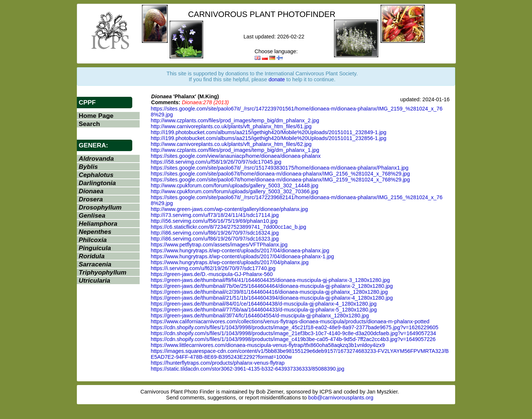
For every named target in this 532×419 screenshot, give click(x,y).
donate (277, 79)
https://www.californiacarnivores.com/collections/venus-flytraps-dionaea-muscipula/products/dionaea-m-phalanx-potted (290, 321)
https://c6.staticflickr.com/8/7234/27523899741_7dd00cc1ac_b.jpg (229, 227)
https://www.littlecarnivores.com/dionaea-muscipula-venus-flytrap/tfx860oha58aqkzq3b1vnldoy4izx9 (268, 345)
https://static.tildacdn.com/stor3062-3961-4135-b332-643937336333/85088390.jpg (248, 369)
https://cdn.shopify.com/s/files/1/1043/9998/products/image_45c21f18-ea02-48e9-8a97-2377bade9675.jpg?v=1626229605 (295, 327)
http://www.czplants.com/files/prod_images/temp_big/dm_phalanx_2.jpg (235, 120)
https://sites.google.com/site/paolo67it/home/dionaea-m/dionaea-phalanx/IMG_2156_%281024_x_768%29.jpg (280, 174)
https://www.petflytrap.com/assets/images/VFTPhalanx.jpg (219, 245)
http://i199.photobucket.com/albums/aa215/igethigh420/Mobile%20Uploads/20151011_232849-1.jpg (269, 132)
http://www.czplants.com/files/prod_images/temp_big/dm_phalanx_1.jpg (235, 150)
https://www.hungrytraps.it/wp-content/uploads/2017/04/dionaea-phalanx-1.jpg (242, 256)
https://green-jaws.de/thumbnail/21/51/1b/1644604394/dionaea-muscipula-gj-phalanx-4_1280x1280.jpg (272, 298)
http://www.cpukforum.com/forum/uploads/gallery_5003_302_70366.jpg (235, 191)
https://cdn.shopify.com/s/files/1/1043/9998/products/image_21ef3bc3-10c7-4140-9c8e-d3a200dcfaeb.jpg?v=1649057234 (293, 333)
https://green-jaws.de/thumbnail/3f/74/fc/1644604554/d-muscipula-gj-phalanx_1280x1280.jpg (260, 316)
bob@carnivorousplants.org (341, 398)
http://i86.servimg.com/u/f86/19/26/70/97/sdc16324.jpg (215, 233)
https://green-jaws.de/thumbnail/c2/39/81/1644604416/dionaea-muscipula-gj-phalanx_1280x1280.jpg (269, 292)
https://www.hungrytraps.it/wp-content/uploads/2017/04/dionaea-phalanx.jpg (240, 251)
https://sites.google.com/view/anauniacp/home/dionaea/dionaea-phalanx (236, 156)
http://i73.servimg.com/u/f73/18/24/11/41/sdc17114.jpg (215, 215)
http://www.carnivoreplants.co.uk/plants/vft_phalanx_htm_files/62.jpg (231, 144)
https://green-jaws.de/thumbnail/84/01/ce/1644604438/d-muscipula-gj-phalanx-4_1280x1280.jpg (264, 304)
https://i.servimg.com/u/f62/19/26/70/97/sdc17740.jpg (213, 268)
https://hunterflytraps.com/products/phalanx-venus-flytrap (218, 363)
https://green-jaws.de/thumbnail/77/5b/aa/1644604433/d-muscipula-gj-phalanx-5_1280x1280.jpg (264, 310)
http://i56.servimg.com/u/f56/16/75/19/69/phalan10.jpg (214, 221)
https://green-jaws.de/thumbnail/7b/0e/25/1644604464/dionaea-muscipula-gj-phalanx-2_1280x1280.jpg (272, 286)
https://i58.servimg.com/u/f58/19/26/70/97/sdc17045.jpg (216, 162)
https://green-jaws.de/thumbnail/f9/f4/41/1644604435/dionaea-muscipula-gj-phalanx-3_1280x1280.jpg (270, 280)
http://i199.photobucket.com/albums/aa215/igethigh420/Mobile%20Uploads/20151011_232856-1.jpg (269, 138)
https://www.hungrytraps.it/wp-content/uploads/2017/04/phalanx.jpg (230, 262)
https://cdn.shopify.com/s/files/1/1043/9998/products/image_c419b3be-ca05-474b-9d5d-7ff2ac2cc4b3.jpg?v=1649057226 (293, 339)
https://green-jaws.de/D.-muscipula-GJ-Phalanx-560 (212, 274)
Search (89, 124)
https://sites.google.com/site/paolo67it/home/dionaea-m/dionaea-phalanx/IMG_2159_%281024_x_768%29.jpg (280, 180)
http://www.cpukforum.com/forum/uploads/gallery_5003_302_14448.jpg (235, 185)
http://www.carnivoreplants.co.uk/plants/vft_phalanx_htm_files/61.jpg (231, 126)
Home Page (96, 116)
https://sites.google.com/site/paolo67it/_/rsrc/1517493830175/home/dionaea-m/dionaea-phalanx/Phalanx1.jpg (280, 168)
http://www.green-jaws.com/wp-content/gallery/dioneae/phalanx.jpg (229, 209)
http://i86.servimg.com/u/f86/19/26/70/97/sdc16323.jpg (215, 239)
